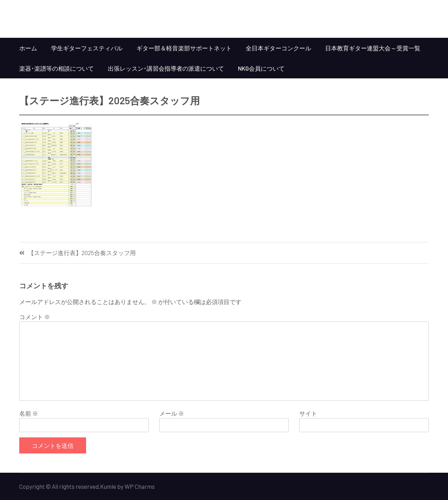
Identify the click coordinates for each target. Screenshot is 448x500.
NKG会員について (261, 68)
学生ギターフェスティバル (87, 48)
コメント (35, 317)
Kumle (108, 486)
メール (172, 413)
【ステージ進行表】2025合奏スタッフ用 (82, 253)
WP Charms (140, 486)
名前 (29, 413)
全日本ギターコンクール (278, 48)
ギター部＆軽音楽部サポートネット (184, 48)
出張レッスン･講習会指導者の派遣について (166, 68)
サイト (308, 413)
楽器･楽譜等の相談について (57, 68)
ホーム (28, 48)
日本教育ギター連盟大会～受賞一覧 (373, 48)
